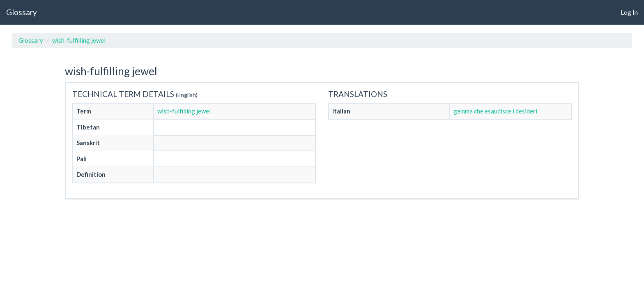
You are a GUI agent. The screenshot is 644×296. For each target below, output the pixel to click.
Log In (629, 12)
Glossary (22, 12)
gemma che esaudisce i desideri (495, 111)
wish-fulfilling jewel (79, 40)
